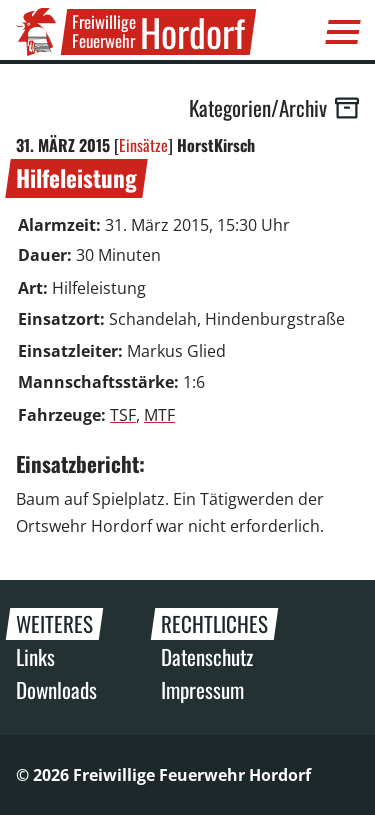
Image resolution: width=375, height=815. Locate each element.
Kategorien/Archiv (274, 108)
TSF (123, 415)
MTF (159, 415)
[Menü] (343, 32)
